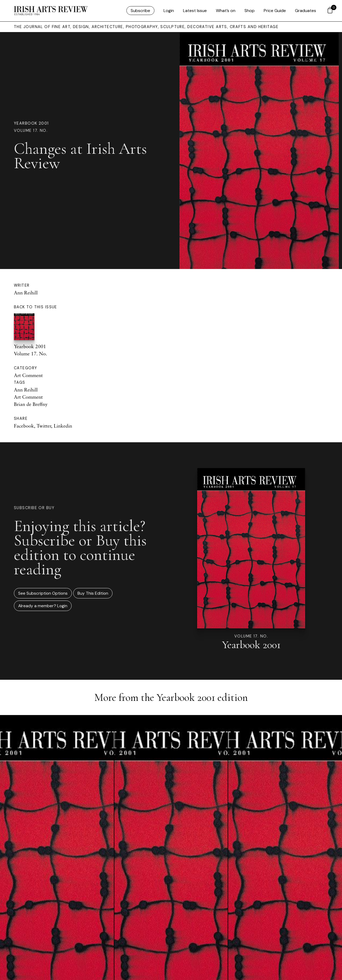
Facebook (24, 426)
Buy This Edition (93, 593)
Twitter (44, 426)
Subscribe (140, 11)
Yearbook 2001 (31, 123)
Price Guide (275, 11)
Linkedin (63, 426)
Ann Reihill (26, 293)
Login (169, 11)
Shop (250, 11)
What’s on (226, 11)
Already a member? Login (43, 606)
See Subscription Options (43, 593)
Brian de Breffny (31, 404)
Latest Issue (195, 11)
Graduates (306, 11)
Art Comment (28, 375)
